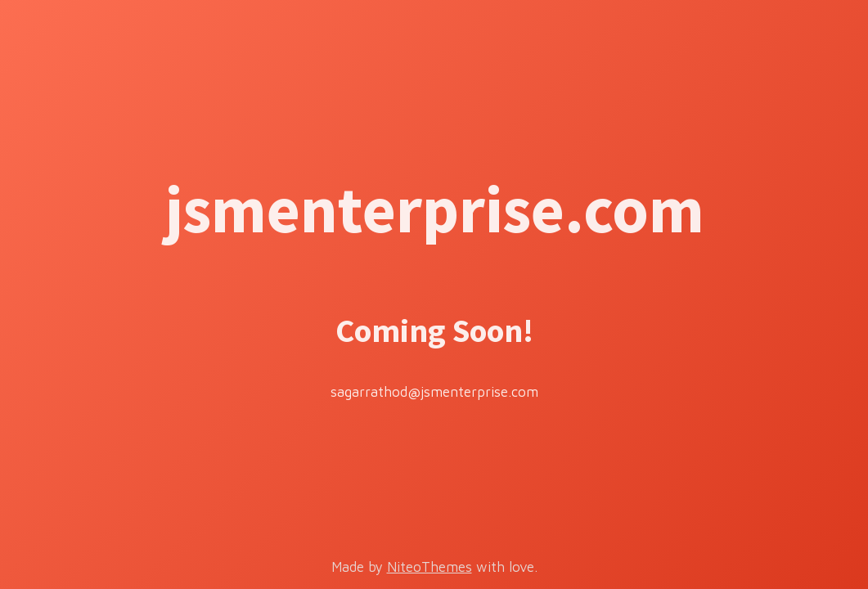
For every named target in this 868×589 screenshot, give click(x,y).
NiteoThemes (430, 567)
